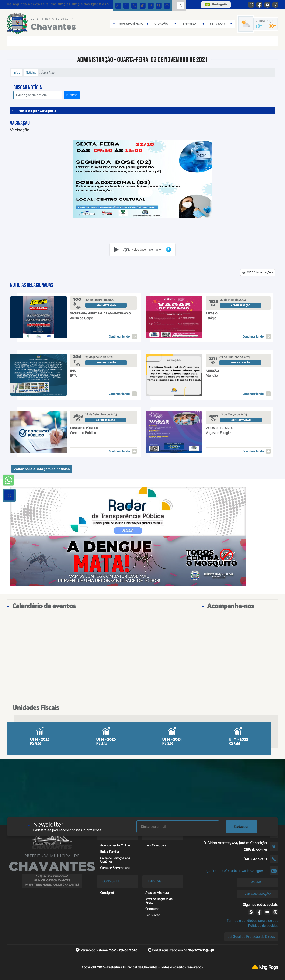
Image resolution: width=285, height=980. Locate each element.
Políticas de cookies (263, 926)
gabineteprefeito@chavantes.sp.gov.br (237, 871)
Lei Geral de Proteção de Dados (251, 937)
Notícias (31, 72)
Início (17, 72)
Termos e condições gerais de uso (252, 921)
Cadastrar (241, 827)
